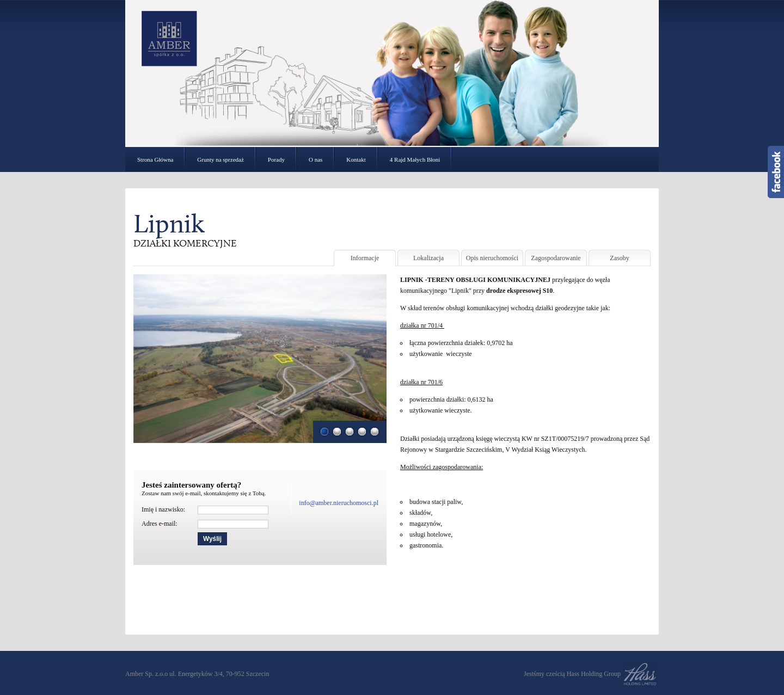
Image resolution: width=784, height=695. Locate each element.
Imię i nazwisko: (163, 509)
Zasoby (619, 258)
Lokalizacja (428, 258)
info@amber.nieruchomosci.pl (339, 503)
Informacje (365, 258)
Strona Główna (155, 159)
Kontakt (356, 159)
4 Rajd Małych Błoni (415, 159)
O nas (316, 159)
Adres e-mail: (160, 524)
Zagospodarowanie (556, 258)
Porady (276, 159)
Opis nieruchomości (492, 258)
